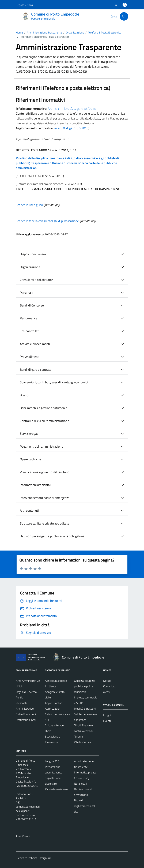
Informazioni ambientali (35, 485)
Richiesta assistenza (57, 789)
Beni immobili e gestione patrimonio (44, 408)
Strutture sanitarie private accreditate (44, 523)
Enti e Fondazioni (26, 714)
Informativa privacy (85, 772)
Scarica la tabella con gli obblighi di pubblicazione (47, 221)
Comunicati (110, 686)
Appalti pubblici (54, 703)
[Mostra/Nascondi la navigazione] (7, 16)
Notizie (107, 681)
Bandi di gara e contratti (36, 370)
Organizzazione (30, 267)
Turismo (78, 736)
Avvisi (107, 692)
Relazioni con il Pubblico (24, 796)
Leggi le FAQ (52, 761)
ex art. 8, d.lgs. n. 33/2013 (71, 128)
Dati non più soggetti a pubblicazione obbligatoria (52, 536)
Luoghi (107, 715)
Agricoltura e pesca (56, 681)
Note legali (80, 784)
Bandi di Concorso (32, 305)
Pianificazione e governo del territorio (45, 472)
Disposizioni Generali (34, 254)
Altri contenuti (29, 510)
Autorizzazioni (53, 709)
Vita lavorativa (82, 742)
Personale (26, 293)
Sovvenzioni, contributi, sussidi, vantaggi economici (54, 382)
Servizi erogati (29, 434)
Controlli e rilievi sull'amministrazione (44, 421)
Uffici (19, 686)
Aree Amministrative (28, 681)
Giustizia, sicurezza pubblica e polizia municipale (85, 686)
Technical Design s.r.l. (40, 858)
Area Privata (23, 836)
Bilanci (24, 395)
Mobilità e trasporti (85, 709)
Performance (29, 318)
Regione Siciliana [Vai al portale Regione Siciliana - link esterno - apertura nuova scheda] (24, 5)
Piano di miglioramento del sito (85, 806)
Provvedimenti (30, 357)
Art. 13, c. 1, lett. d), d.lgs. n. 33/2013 (72, 109)
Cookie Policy (82, 778)
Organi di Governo (26, 692)
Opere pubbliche (30, 459)
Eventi (107, 721)
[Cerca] (124, 16)
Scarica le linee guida (29, 205)
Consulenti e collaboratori (37, 280)
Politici (20, 697)
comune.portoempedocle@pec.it (28, 809)
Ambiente (51, 686)
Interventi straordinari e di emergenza (45, 498)
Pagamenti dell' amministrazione (41, 446)
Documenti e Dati (26, 720)
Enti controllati (30, 331)
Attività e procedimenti (35, 344)
